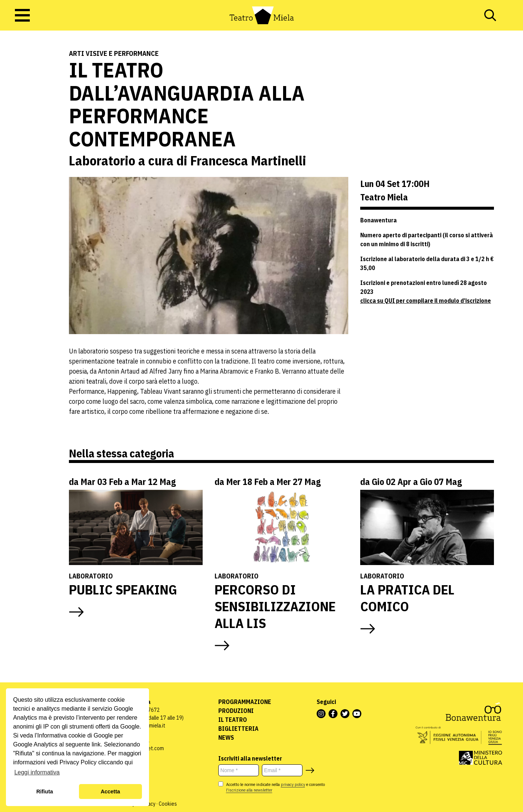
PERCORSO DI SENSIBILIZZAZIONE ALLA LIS (275, 606)
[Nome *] (239, 770)
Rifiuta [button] (45, 792)
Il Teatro (233, 720)
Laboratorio (91, 576)
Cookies (168, 804)
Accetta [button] (110, 792)
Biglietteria (238, 729)
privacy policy (293, 784)
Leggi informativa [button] (37, 772)
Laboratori (24, 86)
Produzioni (236, 711)
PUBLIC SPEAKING (123, 589)
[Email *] (282, 770)
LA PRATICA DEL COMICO (407, 598)
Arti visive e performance (114, 53)
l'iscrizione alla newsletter (249, 790)
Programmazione (245, 702)
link (96, 744)
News (226, 738)
